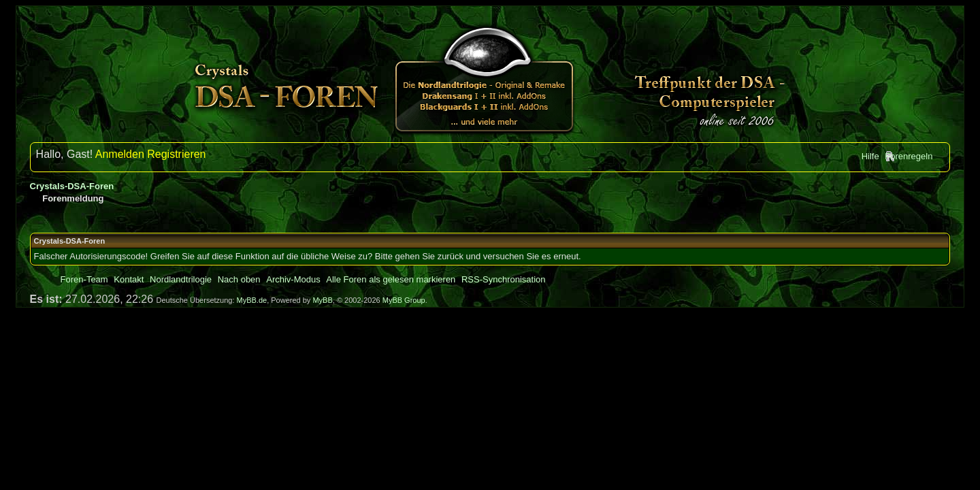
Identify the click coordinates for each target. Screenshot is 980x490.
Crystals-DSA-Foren (72, 186)
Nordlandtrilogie (181, 279)
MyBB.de (252, 300)
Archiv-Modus (293, 279)
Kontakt (129, 279)
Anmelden (120, 154)
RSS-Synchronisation (504, 279)
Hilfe (870, 156)
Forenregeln (909, 156)
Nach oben (239, 279)
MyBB (322, 300)
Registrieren (176, 154)
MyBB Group (404, 300)
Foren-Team (84, 279)
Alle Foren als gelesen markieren (391, 279)
